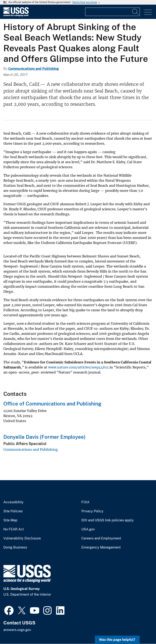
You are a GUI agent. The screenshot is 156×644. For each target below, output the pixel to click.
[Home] (16, 15)
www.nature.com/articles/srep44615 (78, 367)
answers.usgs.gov (17, 630)
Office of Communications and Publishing (52, 404)
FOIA (85, 502)
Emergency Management (101, 547)
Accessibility (13, 502)
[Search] (136, 12)
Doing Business (15, 547)
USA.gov (88, 529)
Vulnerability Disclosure (22, 538)
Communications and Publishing (34, 69)
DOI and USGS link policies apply (108, 520)
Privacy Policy (92, 511)
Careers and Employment (101, 538)
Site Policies (13, 511)
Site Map (10, 520)
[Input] (112, 12)
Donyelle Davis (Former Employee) (44, 437)
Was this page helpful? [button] (117, 640)
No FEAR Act (14, 529)
